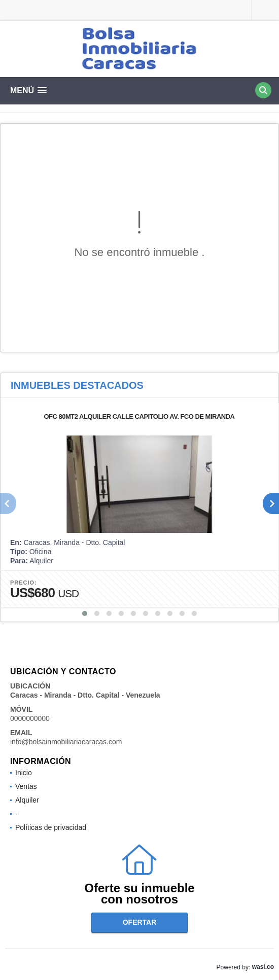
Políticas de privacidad (51, 827)
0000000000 (30, 718)
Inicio (24, 773)
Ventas (26, 786)
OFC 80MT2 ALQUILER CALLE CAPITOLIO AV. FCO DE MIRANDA (139, 416)
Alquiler (27, 800)
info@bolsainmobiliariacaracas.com (66, 742)
